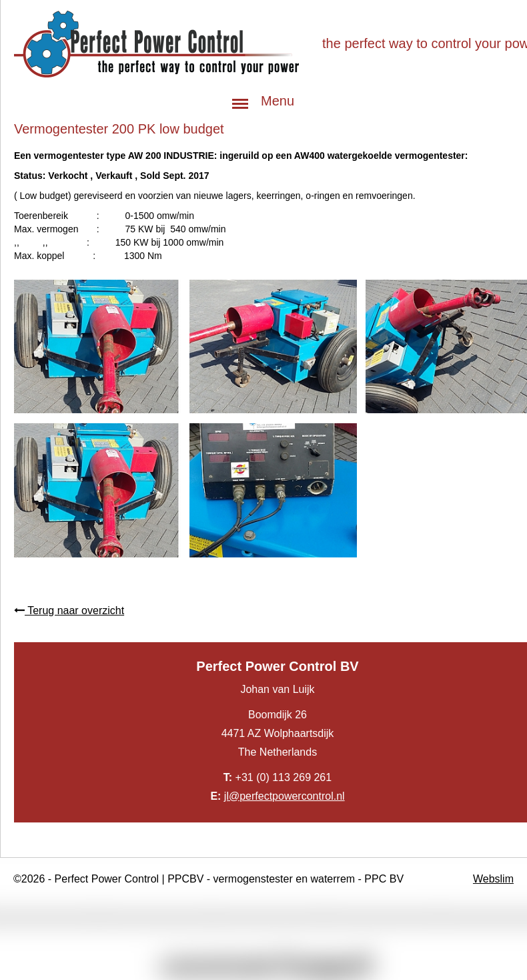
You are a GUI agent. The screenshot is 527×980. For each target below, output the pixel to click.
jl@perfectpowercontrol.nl (285, 796)
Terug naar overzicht (69, 610)
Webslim (493, 879)
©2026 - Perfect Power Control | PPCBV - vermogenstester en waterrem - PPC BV (208, 879)
